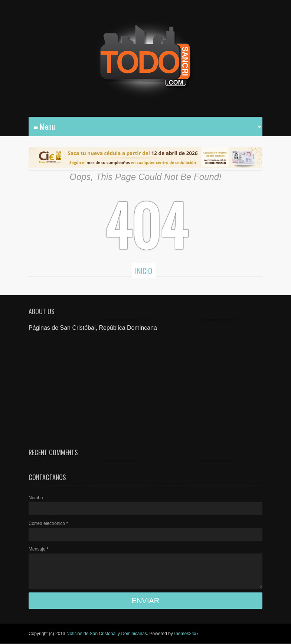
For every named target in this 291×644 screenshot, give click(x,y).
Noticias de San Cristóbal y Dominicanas (107, 634)
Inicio (144, 271)
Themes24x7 (186, 634)
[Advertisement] (145, 384)
